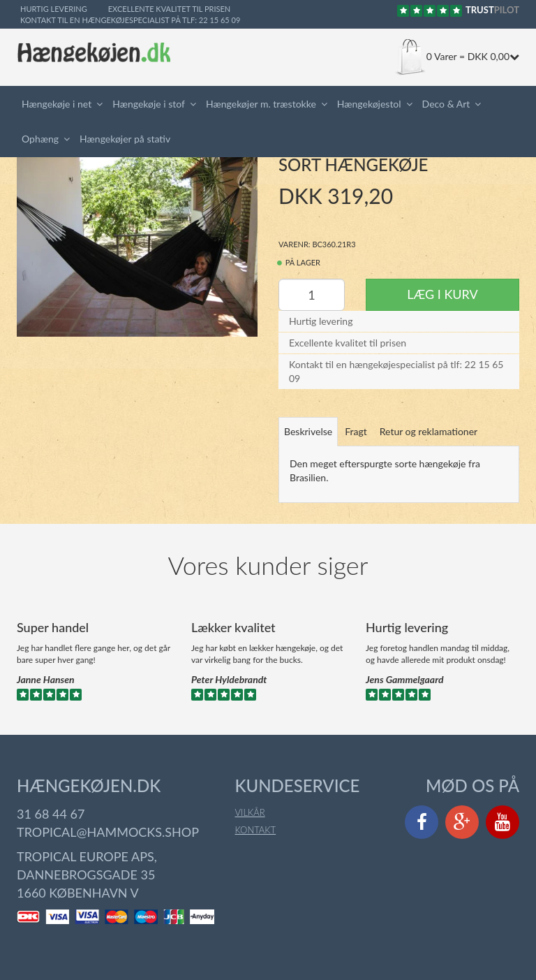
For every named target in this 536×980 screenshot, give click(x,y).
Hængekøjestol (369, 104)
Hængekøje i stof (149, 104)
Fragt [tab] (356, 431)
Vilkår (250, 812)
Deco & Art (446, 104)
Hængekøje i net (57, 104)
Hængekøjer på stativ (125, 139)
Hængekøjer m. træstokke (261, 104)
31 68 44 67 (51, 814)
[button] (102, 104)
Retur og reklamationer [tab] (429, 431)
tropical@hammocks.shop (108, 832)
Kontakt (256, 830)
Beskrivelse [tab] (308, 431)
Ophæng (40, 139)
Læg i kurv (442, 294)
